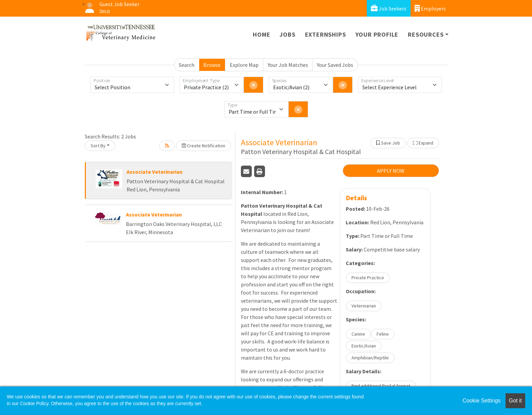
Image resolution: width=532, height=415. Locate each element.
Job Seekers (389, 8)
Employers (430, 8)
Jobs (287, 34)
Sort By (98, 146)
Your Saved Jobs (335, 65)
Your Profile (377, 34)
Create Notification (204, 146)
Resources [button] (426, 34)
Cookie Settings (481, 401)
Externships (326, 34)
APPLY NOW (391, 171)
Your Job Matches (288, 65)
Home (261, 34)
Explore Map (244, 65)
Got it (515, 401)
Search (187, 65)
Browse (212, 65)
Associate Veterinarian (155, 172)
